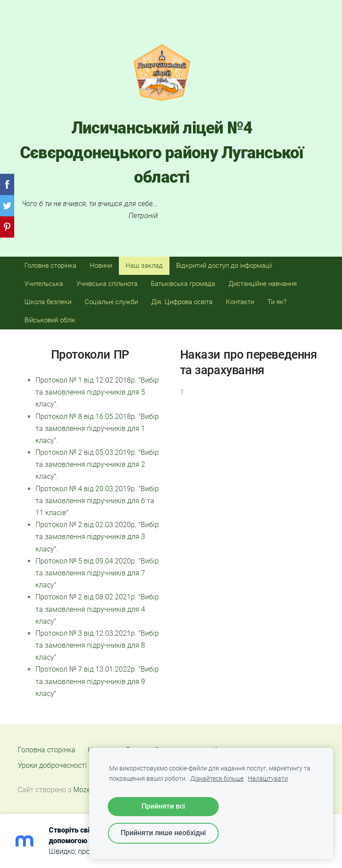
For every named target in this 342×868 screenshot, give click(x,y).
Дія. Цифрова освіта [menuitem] (182, 302)
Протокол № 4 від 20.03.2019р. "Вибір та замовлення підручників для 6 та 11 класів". (97, 501)
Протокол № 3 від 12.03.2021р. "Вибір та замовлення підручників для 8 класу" (97, 645)
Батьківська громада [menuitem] (183, 284)
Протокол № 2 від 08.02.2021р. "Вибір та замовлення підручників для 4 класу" (97, 609)
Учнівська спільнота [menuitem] (107, 284)
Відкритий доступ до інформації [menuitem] (224, 266)
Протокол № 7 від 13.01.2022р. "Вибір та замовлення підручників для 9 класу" (97, 681)
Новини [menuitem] (101, 266)
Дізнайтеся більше (217, 779)
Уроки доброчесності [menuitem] (52, 765)
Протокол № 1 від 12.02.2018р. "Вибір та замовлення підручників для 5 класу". (97, 392)
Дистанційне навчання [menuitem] (263, 284)
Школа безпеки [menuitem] (48, 302)
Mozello (86, 790)
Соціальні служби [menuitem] (111, 302)
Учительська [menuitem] (44, 284)
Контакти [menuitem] (240, 302)
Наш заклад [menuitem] (144, 266)
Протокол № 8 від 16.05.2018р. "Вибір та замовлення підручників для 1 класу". (97, 428)
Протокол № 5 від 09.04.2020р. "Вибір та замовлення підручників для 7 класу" (97, 573)
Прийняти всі (163, 806)
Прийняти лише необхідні (163, 833)
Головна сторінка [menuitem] (50, 266)
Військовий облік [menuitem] (50, 320)
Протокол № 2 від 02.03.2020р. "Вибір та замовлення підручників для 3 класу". (97, 537)
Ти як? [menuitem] (277, 302)
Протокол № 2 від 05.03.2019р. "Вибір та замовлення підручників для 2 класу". (97, 464)
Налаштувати (268, 779)
